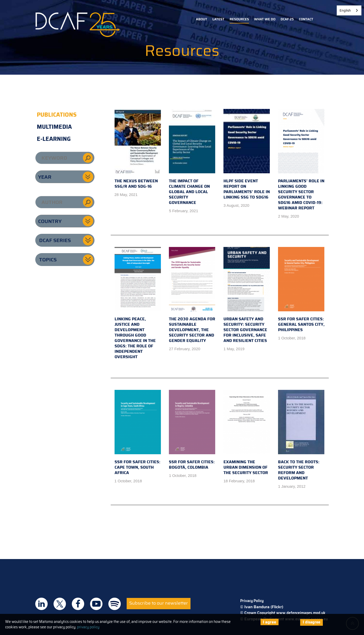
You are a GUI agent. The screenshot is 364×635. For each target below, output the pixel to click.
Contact (306, 19)
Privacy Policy (252, 601)
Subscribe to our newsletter (159, 603)
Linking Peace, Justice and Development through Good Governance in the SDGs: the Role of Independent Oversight (138, 303)
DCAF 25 (287, 19)
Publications (57, 115)
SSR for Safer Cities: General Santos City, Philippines (301, 290)
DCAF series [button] (55, 240)
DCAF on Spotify (115, 604)
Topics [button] (48, 260)
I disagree (311, 622)
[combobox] (349, 10)
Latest (218, 19)
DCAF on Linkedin (41, 604)
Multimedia (54, 127)
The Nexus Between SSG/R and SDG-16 (138, 149)
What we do (265, 19)
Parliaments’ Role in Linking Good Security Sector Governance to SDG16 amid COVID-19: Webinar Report (301, 160)
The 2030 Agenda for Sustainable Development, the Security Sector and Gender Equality (192, 295)
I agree (270, 622)
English (345, 10)
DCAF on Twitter (60, 604)
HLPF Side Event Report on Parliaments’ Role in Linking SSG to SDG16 (247, 155)
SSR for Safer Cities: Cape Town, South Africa (138, 433)
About (202, 19)
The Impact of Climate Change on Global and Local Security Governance (192, 157)
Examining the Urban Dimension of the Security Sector (247, 433)
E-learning (54, 139)
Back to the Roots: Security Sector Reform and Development (301, 436)
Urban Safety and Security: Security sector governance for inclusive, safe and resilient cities (247, 295)
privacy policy (88, 627)
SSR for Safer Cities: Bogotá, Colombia (192, 430)
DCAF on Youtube (96, 604)
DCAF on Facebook (78, 604)
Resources (239, 19)
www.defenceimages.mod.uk (301, 613)
